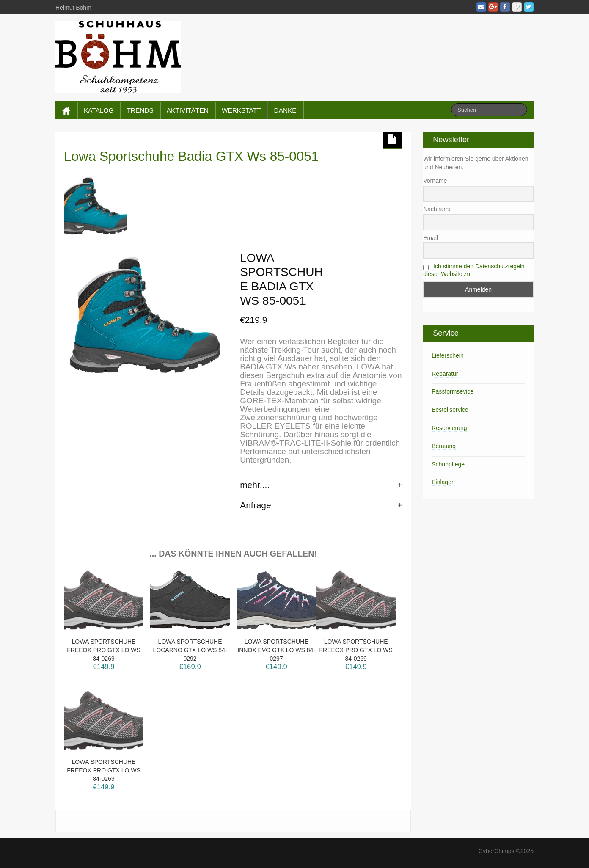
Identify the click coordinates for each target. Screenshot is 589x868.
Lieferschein (448, 355)
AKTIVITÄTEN (188, 110)
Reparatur (445, 374)
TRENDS (140, 110)
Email (431, 238)
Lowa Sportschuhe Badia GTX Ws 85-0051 (191, 156)
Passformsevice (453, 391)
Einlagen (443, 482)
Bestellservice (450, 410)
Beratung (444, 446)
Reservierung (449, 428)
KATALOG (99, 110)
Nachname (438, 209)
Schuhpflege (448, 464)
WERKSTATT (241, 110)
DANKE (285, 110)
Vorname (435, 181)
